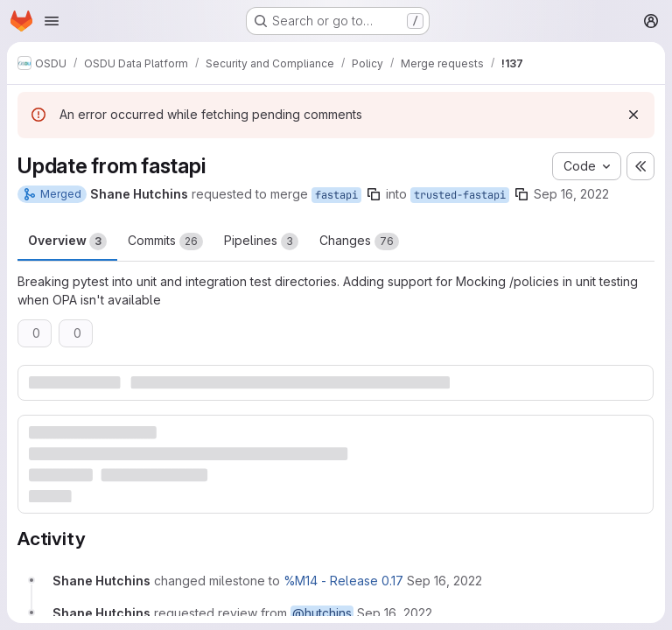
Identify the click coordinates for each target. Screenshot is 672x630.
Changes (359, 241)
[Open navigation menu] (52, 21)
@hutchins (322, 613)
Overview (67, 241)
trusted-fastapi (460, 195)
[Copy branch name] (374, 194)
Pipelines (261, 241)
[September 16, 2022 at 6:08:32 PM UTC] (444, 581)
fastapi (336, 195)
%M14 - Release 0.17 (343, 581)
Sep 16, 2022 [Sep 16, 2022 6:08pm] (571, 194)
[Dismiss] (633, 115)
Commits (165, 241)
